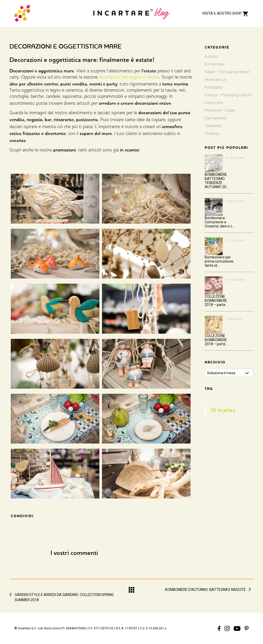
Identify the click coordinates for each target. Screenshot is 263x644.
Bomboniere (215, 64)
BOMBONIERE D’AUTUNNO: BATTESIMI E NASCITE (205, 590)
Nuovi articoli (215, 80)
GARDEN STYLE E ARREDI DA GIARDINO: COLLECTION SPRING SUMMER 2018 (64, 595)
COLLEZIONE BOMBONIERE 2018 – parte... (216, 301)
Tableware (213, 126)
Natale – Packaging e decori (227, 72)
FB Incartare (223, 410)
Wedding (212, 133)
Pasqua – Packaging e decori (228, 95)
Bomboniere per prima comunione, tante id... (219, 261)
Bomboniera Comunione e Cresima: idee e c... (220, 222)
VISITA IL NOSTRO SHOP (225, 13)
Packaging (213, 87)
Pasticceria (214, 103)
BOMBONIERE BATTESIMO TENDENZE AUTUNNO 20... (217, 181)
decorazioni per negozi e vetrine (129, 78)
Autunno (212, 56)
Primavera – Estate (220, 110)
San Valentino (216, 118)
